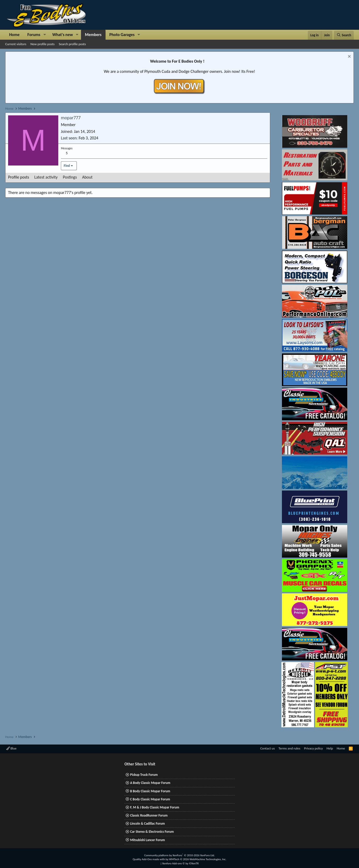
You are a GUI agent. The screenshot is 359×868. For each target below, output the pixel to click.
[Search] (344, 35)
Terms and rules (289, 748)
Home (14, 35)
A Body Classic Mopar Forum (150, 783)
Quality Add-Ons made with (149, 859)
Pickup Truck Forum (144, 775)
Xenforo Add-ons (180, 863)
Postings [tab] (70, 177)
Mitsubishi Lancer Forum (147, 840)
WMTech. (198, 859)
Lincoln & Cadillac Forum (147, 823)
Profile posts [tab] (19, 177)
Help (330, 748)
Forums (34, 35)
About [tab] (87, 177)
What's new (63, 35)
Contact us (268, 748)
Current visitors (16, 44)
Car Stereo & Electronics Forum (152, 832)
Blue (11, 748)
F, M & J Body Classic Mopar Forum (155, 807)
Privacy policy (314, 748)
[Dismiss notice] (349, 57)
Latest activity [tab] (46, 177)
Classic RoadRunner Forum (149, 815)
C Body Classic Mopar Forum (150, 799)
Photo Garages (122, 35)
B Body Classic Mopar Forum (150, 791)
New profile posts (43, 44)
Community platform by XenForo (179, 855)
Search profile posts (72, 44)
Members (93, 35)
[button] (45, 35)
